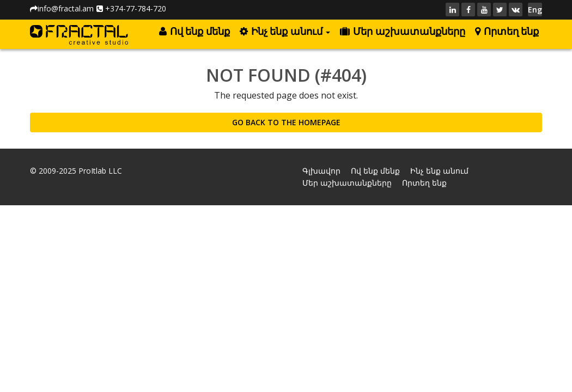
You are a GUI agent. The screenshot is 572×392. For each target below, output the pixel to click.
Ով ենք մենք (194, 32)
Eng (535, 10)
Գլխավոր (321, 171)
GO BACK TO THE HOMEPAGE (286, 122)
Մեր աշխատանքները (402, 32)
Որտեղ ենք (507, 32)
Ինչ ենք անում (285, 32)
